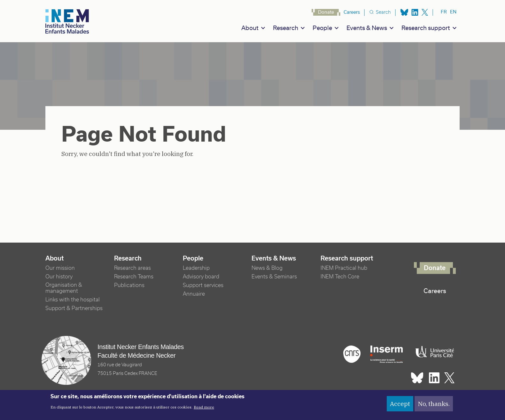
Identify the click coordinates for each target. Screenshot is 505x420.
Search (383, 12)
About (250, 28)
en (453, 12)
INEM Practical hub (344, 268)
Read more (204, 410)
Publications (129, 285)
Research (286, 28)
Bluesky (404, 12)
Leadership (196, 268)
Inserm (386, 354)
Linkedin (415, 12)
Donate (326, 12)
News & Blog (267, 268)
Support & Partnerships (74, 308)
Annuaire (194, 294)
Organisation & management (64, 288)
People (322, 28)
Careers (352, 12)
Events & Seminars (274, 277)
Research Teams (134, 277)
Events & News (367, 28)
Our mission (60, 268)
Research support (426, 28)
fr (444, 12)
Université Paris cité (433, 352)
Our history (59, 277)
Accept (400, 407)
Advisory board (201, 277)
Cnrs (352, 354)
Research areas (132, 268)
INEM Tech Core (340, 277)
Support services (203, 285)
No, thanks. (434, 407)
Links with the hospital (73, 300)
